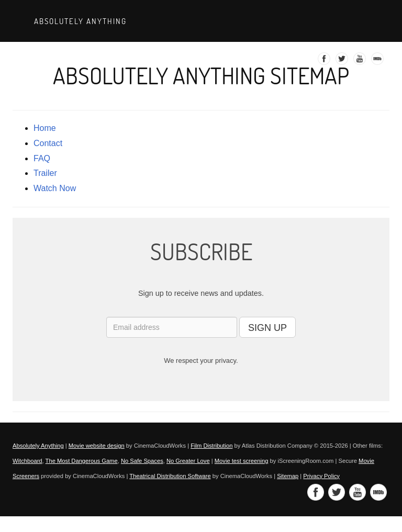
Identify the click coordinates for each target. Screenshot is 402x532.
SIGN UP (267, 328)
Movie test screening (242, 461)
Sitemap (288, 476)
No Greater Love (188, 461)
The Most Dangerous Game (82, 461)
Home (45, 128)
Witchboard (27, 461)
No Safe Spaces (142, 461)
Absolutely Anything (79, 21)
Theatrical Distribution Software (170, 476)
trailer (45, 173)
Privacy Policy (321, 476)
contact (48, 143)
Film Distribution (211, 446)
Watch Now (55, 188)
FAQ (42, 158)
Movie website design (97, 446)
